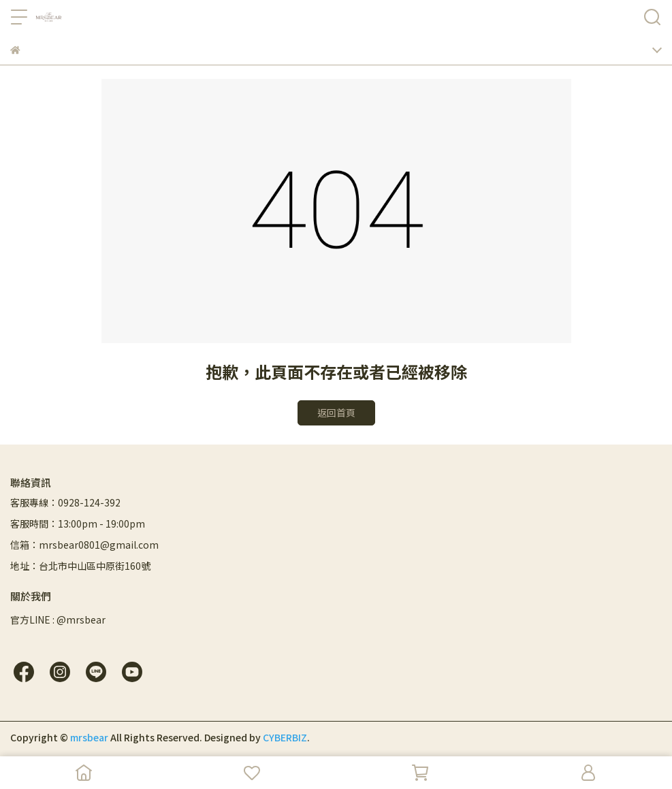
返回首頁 (336, 413)
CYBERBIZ (285, 737)
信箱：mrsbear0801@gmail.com (84, 545)
